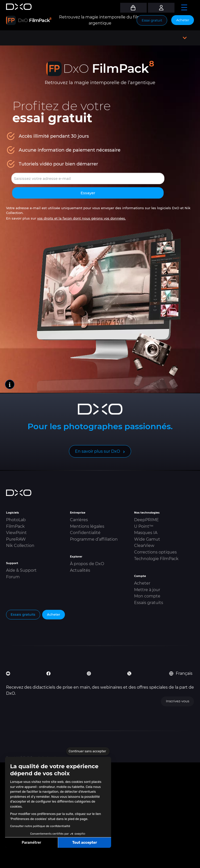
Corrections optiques (155, 552)
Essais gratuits (149, 603)
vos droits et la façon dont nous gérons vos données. (81, 218)
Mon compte (147, 596)
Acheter (183, 20)
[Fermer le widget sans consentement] (88, 751)
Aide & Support (21, 570)
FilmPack (15, 526)
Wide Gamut (147, 539)
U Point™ (144, 526)
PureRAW (16, 539)
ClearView (144, 546)
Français (181, 673)
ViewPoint (16, 533)
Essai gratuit (152, 20)
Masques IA (146, 533)
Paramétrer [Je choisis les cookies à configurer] (31, 843)
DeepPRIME (146, 520)
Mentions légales (87, 526)
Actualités (80, 570)
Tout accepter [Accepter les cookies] (85, 843)
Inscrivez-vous (178, 701)
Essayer (88, 193)
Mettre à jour (147, 590)
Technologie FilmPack (156, 559)
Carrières (79, 520)
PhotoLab (16, 520)
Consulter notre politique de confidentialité (40, 826)
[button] (8, 862)
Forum (13, 577)
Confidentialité (85, 533)
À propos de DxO (87, 564)
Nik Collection (20, 546)
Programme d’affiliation (94, 539)
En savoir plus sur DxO (97, 451)
